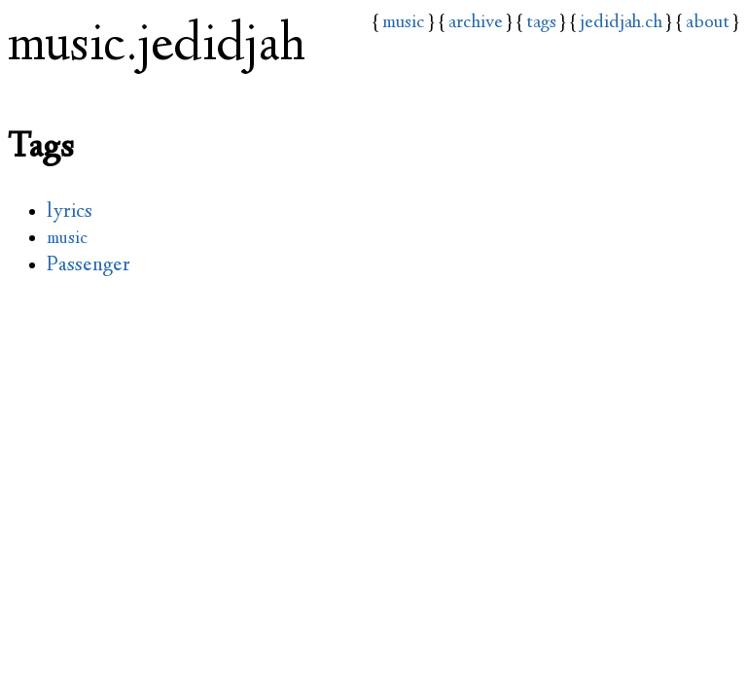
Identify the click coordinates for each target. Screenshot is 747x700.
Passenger (89, 266)
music (404, 23)
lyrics (70, 212)
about (708, 23)
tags (541, 23)
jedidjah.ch (621, 23)
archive (476, 23)
